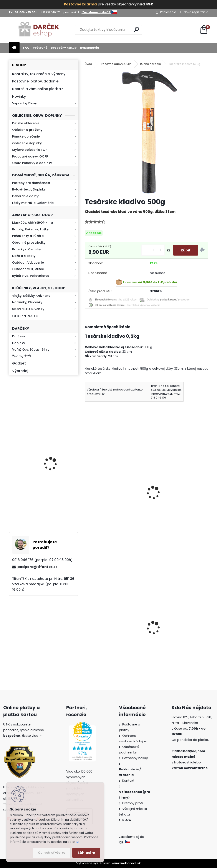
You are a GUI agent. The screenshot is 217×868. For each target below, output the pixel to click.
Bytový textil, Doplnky (29, 189)
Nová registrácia (196, 12)
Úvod (88, 64)
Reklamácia (90, 48)
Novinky (19, 96)
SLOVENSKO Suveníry (28, 309)
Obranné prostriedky (29, 243)
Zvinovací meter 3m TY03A (174, 493)
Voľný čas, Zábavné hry (31, 349)
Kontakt (129, 781)
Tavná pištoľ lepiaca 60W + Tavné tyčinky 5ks (111, 498)
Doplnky (19, 343)
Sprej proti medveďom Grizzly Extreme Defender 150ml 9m (176, 643)
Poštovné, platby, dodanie (35, 81)
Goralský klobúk (101, 637)
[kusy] (151, 250)
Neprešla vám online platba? (37, 89)
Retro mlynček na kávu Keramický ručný (55, 453)
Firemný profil (133, 803)
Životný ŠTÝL (22, 356)
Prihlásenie (168, 12)
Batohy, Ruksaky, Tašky (30, 229)
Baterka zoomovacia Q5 (56, 415)
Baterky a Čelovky (27, 249)
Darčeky (19, 336)
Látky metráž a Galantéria (33, 203)
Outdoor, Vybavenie (28, 263)
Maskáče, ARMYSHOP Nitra (33, 223)
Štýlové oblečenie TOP (30, 150)
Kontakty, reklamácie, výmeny (39, 74)
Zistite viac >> (32, 736)
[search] (137, 29)
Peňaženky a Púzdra (28, 236)
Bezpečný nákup (64, 48)
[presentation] (87, 487)
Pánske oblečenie (26, 136)
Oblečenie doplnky (27, 143)
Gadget (19, 363)
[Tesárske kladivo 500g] (147, 132)
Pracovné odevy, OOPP (30, 156)
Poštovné (40, 48)
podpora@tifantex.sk (37, 567)
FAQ (26, 48)
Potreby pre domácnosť (31, 183)
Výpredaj (20, 371)
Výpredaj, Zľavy (24, 103)
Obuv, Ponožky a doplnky (32, 163)
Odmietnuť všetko (52, 853)
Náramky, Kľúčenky (27, 302)
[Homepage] (14, 48)
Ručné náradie (151, 64)
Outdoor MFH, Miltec (28, 269)
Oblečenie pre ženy (27, 130)
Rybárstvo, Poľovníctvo (31, 276)
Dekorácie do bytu (27, 196)
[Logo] (39, 30)
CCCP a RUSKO (25, 316)
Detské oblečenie (26, 123)
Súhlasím (86, 853)
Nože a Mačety (24, 256)
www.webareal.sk (126, 863)
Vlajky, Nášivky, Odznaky (31, 296)
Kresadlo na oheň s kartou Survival (52, 502)
